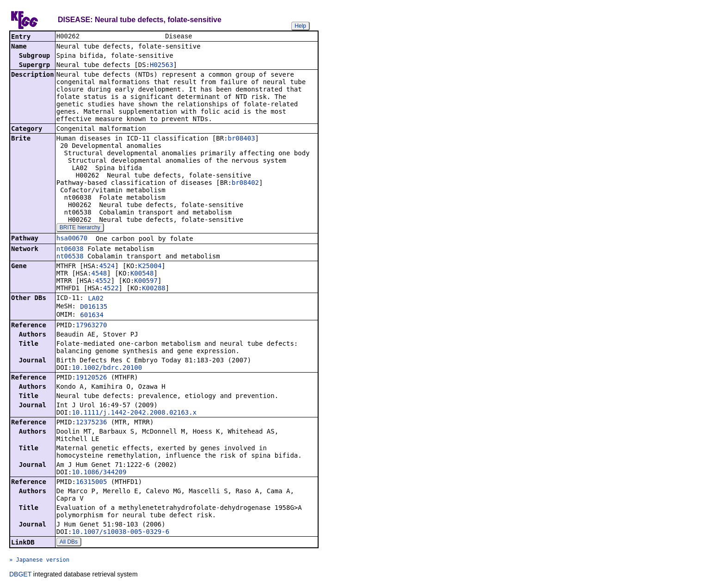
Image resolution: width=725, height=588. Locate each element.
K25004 (150, 267)
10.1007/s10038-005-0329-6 (120, 533)
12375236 (91, 423)
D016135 (94, 307)
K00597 (146, 282)
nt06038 (70, 250)
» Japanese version (39, 561)
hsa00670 (72, 239)
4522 (111, 289)
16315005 (91, 483)
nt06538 (70, 257)
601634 (92, 316)
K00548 (142, 274)
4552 (103, 282)
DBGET (20, 575)
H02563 (162, 66)
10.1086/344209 (99, 473)
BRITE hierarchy (80, 228)
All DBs (69, 543)
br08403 (242, 139)
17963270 (91, 326)
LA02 (96, 299)
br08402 (245, 184)
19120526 (91, 378)
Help (300, 26)
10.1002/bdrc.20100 (107, 368)
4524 (107, 267)
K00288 (154, 289)
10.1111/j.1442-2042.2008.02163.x (134, 413)
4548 (99, 274)
